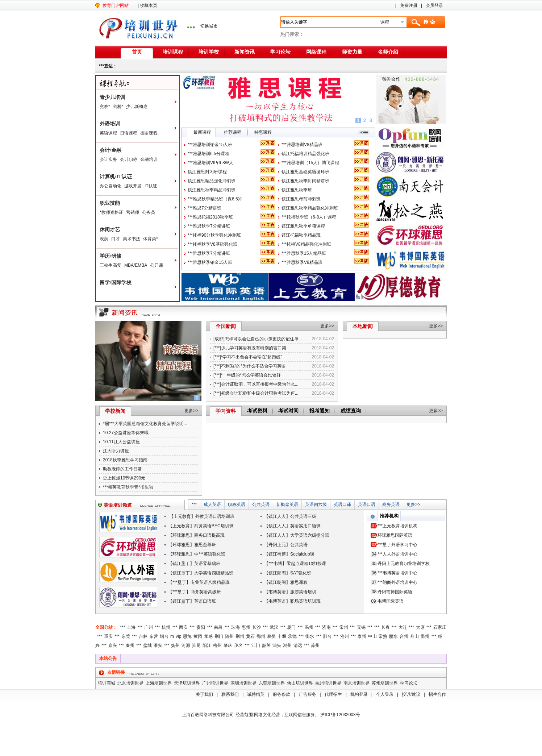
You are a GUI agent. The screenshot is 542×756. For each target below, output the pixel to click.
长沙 (257, 627)
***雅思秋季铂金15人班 (210, 262)
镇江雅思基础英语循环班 (305, 172)
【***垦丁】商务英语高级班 (195, 592)
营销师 (133, 212)
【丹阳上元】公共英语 (286, 545)
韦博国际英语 (391, 601)
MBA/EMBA (136, 265)
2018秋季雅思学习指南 (125, 460)
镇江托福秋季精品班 (301, 235)
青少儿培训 (112, 97)
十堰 (282, 636)
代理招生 (333, 694)
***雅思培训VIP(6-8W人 (210, 163)
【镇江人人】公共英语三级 (290, 516)
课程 (385, 22)
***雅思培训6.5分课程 (209, 154)
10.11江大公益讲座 (121, 442)
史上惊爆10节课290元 (124, 478)
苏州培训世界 (385, 683)
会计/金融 (111, 150)
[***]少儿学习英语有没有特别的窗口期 (250, 348)
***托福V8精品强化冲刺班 (306, 244)
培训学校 (209, 52)
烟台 (164, 636)
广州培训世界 (215, 683)
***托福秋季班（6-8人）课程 (309, 217)
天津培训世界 (187, 683)
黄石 (250, 636)
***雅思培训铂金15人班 (210, 145)
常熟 (383, 636)
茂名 (238, 645)
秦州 (130, 645)
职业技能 (110, 203)
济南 (326, 627)
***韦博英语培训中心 (397, 573)
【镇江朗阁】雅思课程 (286, 582)
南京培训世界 (357, 683)
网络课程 (316, 52)
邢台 (327, 636)
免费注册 (409, 5)
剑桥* (118, 107)
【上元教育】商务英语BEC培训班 (201, 526)
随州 (229, 636)
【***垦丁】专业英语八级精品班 (199, 582)
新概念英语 (287, 504)
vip (178, 636)
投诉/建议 (411, 694)
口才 (116, 239)
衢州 (425, 636)
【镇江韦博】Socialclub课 (289, 554)
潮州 (287, 645)
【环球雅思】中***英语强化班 (197, 554)
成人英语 (212, 504)
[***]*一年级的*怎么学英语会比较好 (247, 375)
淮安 (158, 645)
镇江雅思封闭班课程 (207, 172)
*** (194, 504)
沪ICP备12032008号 (340, 715)
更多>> (327, 326)
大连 (403, 627)
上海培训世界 (159, 683)
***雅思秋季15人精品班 (304, 253)
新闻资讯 (245, 52)
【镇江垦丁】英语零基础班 (194, 564)
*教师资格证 (111, 212)
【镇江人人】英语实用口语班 (292, 526)
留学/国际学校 (116, 283)
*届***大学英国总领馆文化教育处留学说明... (145, 424)
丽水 (393, 636)
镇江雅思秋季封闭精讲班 (305, 181)
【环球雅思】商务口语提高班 (196, 535)
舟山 (414, 636)
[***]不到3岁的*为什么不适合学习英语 (250, 366)
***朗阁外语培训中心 (397, 582)
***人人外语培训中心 (397, 554)
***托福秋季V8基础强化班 (212, 244)
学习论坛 (280, 52)
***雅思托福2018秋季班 (210, 217)
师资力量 (352, 52)
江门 (256, 645)
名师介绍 (388, 52)
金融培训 (149, 159)
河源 (186, 645)
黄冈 (198, 636)
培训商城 (107, 683)
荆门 (219, 636)
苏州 (315, 645)
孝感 (208, 636)
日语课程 (129, 133)
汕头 (277, 645)
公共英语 (261, 504)
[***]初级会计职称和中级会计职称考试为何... (256, 393)
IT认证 (151, 186)
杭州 (166, 627)
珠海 (235, 627)
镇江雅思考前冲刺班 (301, 199)
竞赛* (105, 107)
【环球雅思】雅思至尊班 (192, 545)
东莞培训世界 (272, 683)
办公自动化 (111, 186)
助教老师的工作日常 (122, 469)
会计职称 (129, 159)
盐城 (147, 645)
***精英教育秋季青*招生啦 (128, 487)
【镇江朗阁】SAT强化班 (288, 573)
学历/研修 (111, 256)
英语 (309, 504)
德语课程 (149, 133)
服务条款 (282, 694)
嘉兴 (113, 645)
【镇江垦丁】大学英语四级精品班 (201, 573)
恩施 (187, 636)
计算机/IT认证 (116, 177)
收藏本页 (149, 5)
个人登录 (385, 694)
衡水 (310, 636)
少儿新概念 (137, 107)
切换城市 (209, 26)
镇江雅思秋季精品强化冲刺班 (310, 208)
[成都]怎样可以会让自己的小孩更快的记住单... (258, 339)
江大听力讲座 (116, 451)
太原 (420, 627)
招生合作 (437, 694)
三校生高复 (111, 265)
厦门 (291, 627)
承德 (292, 636)
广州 (149, 627)
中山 (372, 636)
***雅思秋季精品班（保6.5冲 (215, 199)
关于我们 (204, 694)
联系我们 (230, 694)
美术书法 (132, 239)
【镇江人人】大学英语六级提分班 (297, 535)
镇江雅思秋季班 (297, 190)
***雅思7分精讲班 (205, 208)
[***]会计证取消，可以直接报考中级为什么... (256, 384)
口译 (347, 504)
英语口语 (367, 504)
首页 (137, 52)
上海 (131, 627)
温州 (309, 627)
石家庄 (440, 627)
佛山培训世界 (300, 683)
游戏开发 (133, 186)
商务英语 (391, 504)
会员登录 (434, 5)
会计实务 (108, 159)
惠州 (246, 627)
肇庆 (228, 645)
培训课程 (173, 52)
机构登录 (359, 694)
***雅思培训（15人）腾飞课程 (310, 163)
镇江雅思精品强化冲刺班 (212, 181)
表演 (104, 239)
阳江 (207, 645)
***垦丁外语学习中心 (397, 545)
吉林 (143, 636)
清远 (298, 645)
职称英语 (237, 504)
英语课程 (108, 133)
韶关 (266, 645)
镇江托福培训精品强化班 (305, 154)
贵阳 (201, 627)
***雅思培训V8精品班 (302, 145)
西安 (183, 627)
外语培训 (110, 124)
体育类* (151, 239)
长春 (385, 627)
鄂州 (261, 636)
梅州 (217, 645)
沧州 (345, 636)
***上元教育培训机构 (397, 526)
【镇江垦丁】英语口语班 (192, 601)
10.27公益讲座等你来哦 (126, 433)
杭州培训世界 (328, 683)
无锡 (361, 627)
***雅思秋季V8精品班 (302, 262)
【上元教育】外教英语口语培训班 (201, 516)
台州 (404, 636)
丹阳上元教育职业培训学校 (404, 564)
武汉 (274, 627)
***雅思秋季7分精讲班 (209, 226)
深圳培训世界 (243, 683)
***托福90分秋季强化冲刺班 (214, 235)
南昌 (218, 627)
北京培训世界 (130, 683)
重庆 (108, 636)
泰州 (362, 636)
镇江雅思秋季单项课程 (303, 226)
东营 (154, 636)
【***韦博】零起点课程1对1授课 (295, 564)
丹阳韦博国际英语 (395, 592)
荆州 (240, 636)
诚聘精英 (256, 694)
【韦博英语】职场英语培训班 (292, 601)
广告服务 (308, 694)
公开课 (157, 265)
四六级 (320, 504)
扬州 (175, 645)
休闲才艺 (110, 230)
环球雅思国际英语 (395, 535)
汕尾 (196, 645)
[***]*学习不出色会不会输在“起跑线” (248, 357)
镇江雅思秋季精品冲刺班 (212, 190)
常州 (344, 627)
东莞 (126, 636)
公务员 (149, 212)
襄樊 (271, 636)
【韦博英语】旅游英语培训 (290, 592)
